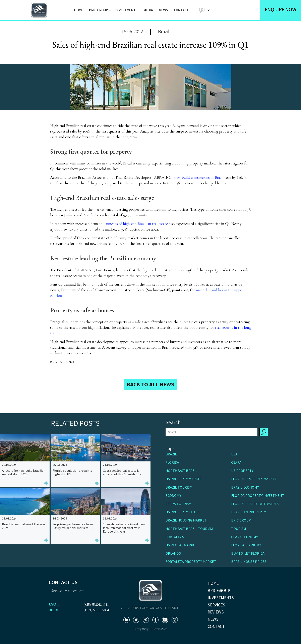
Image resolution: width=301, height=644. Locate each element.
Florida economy (246, 545)
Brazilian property (249, 512)
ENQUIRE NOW (281, 9)
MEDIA (148, 10)
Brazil (164, 31)
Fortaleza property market (191, 562)
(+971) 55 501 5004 (96, 610)
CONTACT (181, 10)
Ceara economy (245, 537)
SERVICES (216, 605)
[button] (99, 10)
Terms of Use (160, 629)
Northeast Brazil (181, 471)
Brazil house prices (249, 562)
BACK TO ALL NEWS (150, 384)
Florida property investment (258, 496)
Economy (173, 496)
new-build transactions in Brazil (199, 178)
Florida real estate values (255, 504)
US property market (184, 479)
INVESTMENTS (126, 10)
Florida (172, 462)
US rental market (181, 545)
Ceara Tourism (178, 504)
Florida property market (254, 479)
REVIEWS (216, 612)
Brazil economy (245, 487)
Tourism (239, 529)
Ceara (236, 462)
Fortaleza (175, 537)
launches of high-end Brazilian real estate (136, 224)
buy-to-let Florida (248, 553)
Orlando (173, 553)
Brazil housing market (186, 520)
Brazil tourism (179, 487)
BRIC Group (241, 520)
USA (234, 454)
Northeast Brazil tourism (189, 529)
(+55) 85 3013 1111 (96, 605)
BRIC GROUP (219, 590)
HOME (79, 10)
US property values (183, 512)
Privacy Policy (141, 629)
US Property (242, 471)
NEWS (163, 10)
